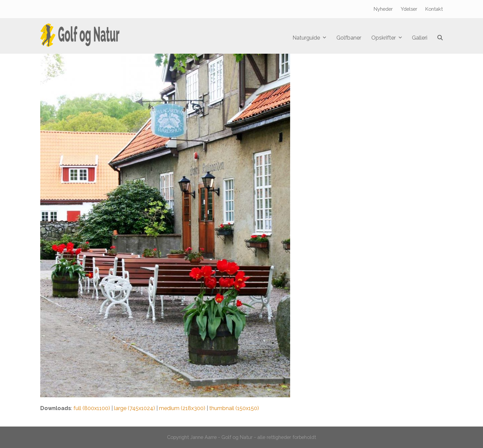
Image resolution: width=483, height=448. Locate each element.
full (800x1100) (92, 408)
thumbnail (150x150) (234, 408)
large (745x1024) (135, 408)
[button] (440, 38)
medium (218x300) (182, 408)
